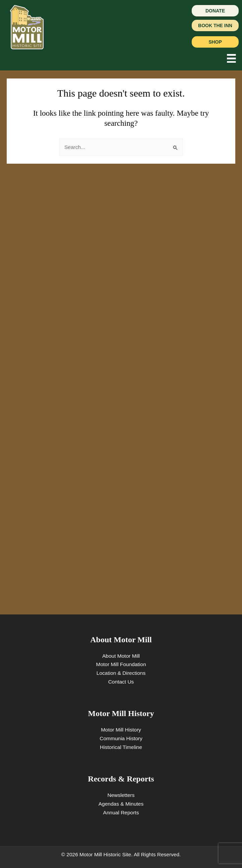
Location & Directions (121, 673)
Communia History (121, 738)
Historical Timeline (121, 747)
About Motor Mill (121, 656)
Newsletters (121, 795)
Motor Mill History (121, 730)
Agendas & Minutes (121, 804)
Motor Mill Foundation (121, 664)
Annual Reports (121, 812)
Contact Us (121, 682)
